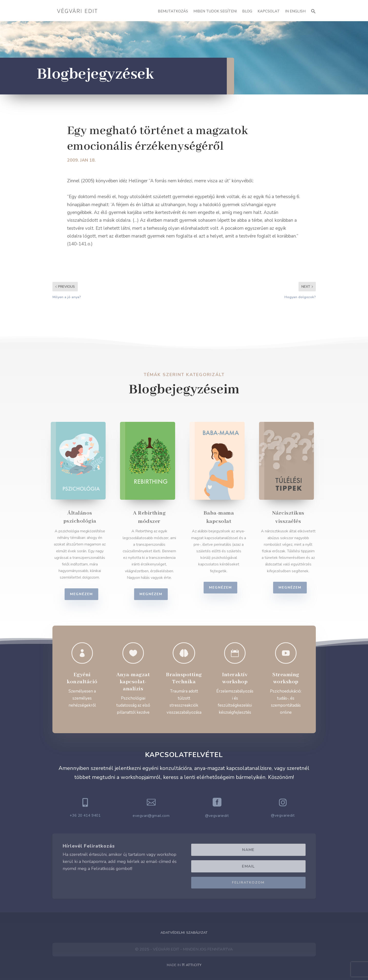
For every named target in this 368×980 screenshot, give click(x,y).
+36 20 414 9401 (85, 815)
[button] (313, 11)
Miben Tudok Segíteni (215, 11)
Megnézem (85, 594)
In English (295, 11)
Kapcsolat (269, 11)
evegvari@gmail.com (151, 816)
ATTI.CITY (194, 965)
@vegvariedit (217, 816)
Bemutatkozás (173, 11)
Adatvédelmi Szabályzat (184, 933)
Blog (247, 11)
